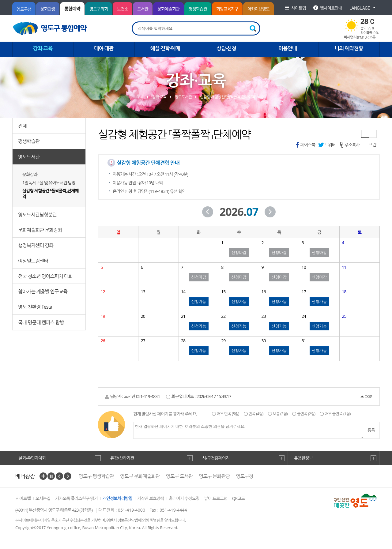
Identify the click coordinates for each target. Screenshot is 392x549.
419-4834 (159, 191)
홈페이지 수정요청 (184, 498)
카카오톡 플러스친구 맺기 (76, 498)
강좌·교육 (159, 97)
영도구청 (24, 9)
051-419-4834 (148, 396)
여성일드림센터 (33, 261)
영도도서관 (29, 157)
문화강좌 (30, 174)
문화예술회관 (168, 9)
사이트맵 (23, 498)
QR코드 (239, 498)
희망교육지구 (227, 9)
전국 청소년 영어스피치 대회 (45, 276)
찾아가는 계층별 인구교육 (43, 291)
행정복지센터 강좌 (36, 245)
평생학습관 (198, 9)
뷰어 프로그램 (216, 498)
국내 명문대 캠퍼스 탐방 (41, 322)
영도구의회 (99, 9)
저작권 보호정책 (151, 498)
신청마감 (239, 253)
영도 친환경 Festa (35, 307)
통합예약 (72, 9)
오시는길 (43, 498)
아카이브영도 (258, 9)
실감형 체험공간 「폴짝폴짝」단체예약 (50, 194)
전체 (22, 126)
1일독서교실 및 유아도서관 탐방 (49, 183)
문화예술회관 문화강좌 (40, 230)
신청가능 (199, 302)
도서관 (143, 9)
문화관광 (48, 9)
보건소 (123, 9)
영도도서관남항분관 (37, 215)
